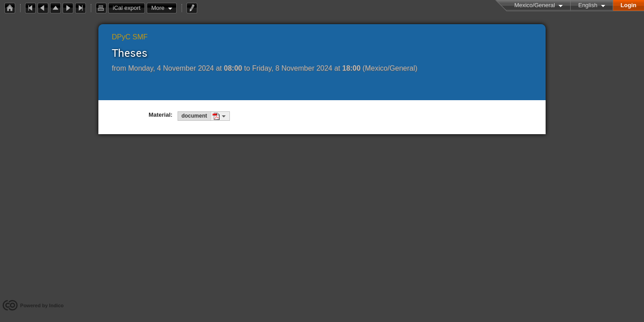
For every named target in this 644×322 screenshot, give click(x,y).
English (588, 5)
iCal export (129, 8)
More (158, 8)
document (194, 116)
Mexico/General (535, 5)
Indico (56, 305)
